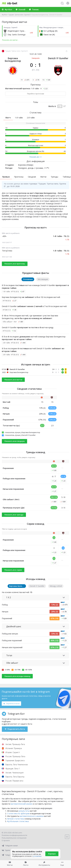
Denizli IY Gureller (58, 58)
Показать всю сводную (15, 441)
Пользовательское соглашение (14, 838)
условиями (37, 856)
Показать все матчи (13, 380)
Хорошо (52, 854)
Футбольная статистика (18, 821)
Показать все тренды (14, 515)
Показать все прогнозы (15, 264)
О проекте (6, 841)
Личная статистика (16, 819)
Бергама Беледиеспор (13, 60)
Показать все (35, 157)
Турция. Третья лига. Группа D (20, 15)
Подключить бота (15, 729)
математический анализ (22, 804)
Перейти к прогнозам (36, 94)
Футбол (4, 15)
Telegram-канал (10, 846)
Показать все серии (13, 570)
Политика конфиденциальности (14, 835)
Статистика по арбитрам (18, 813)
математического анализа (32, 816)
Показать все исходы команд (17, 676)
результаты (24, 811)
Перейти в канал (11, 703)
